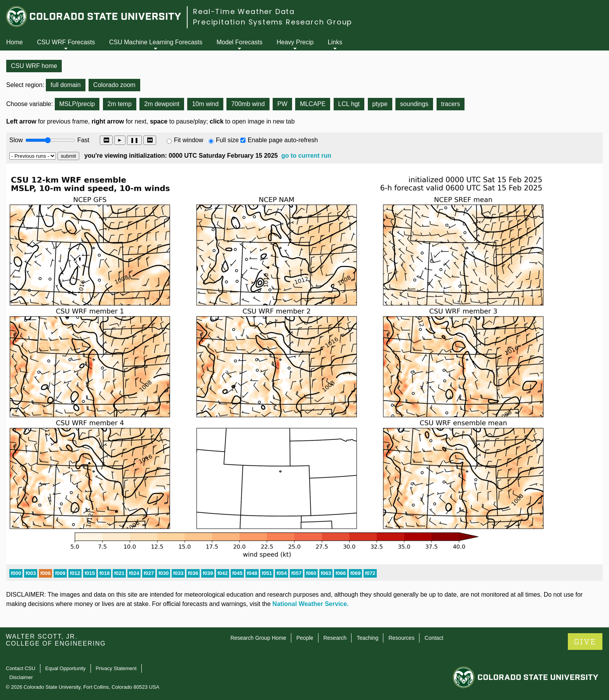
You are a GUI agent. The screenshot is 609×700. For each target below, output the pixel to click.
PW (282, 104)
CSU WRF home (34, 66)
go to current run (306, 156)
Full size (227, 140)
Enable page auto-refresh (283, 140)
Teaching (367, 638)
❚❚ (134, 140)
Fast (83, 140)
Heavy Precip (295, 42)
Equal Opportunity (66, 668)
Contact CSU (21, 668)
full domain (65, 85)
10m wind (205, 104)
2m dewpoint (162, 104)
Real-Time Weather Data (244, 11)
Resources (401, 638)
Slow (16, 140)
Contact (434, 638)
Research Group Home (258, 638)
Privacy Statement (116, 668)
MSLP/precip (77, 104)
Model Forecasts (240, 42)
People (305, 638)
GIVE (585, 642)
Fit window (189, 140)
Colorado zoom (114, 85)
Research (335, 638)
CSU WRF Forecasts (66, 42)
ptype (380, 104)
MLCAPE (313, 104)
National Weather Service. (310, 604)
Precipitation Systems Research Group (273, 22)
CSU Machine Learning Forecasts (156, 42)
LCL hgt (349, 104)
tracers (451, 104)
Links (335, 42)
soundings (414, 104)
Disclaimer (21, 677)
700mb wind (248, 104)
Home (15, 42)
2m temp (120, 104)
